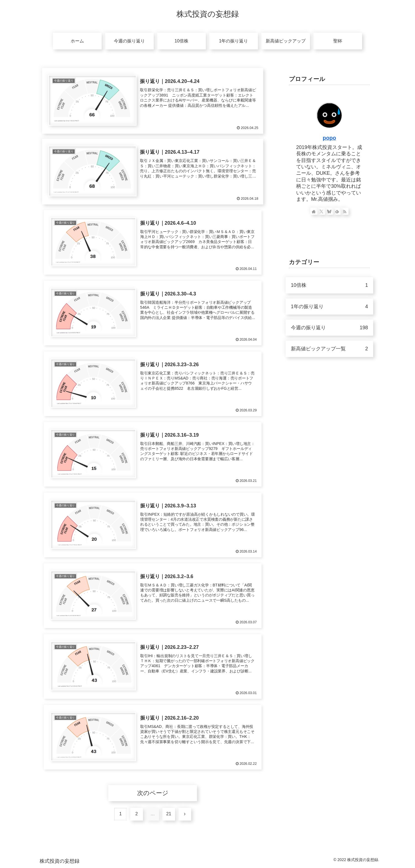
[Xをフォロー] (322, 211)
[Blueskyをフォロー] (329, 211)
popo (329, 138)
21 (169, 814)
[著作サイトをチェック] (314, 211)
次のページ (153, 793)
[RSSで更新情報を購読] (345, 211)
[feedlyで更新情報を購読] (337, 211)
